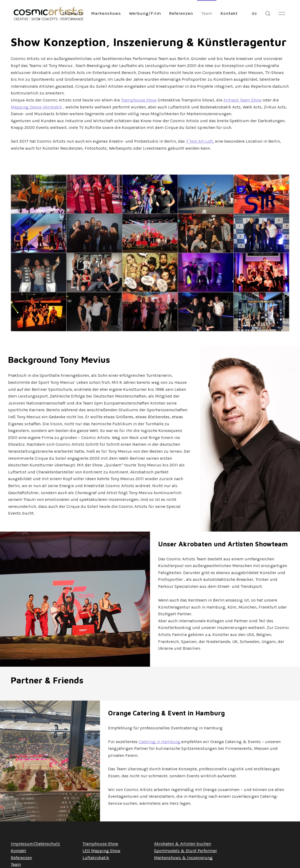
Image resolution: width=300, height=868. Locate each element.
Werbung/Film (145, 13)
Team (207, 13)
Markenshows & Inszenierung (183, 858)
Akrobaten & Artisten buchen (183, 844)
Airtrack (231, 100)
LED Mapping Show (101, 851)
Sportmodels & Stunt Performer (185, 851)
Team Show (250, 100)
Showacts (73, 13)
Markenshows (106, 13)
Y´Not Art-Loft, (200, 141)
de (254, 13)
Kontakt (229, 13)
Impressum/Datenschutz (35, 844)
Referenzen (181, 13)
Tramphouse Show (139, 100)
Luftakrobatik (96, 858)
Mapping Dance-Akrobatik (36, 107)
